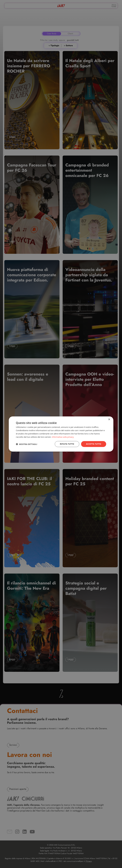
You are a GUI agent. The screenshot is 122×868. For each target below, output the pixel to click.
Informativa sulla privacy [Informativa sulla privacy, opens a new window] (63, 437)
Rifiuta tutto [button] (67, 444)
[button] (27, 444)
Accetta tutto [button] (93, 444)
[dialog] (61, 434)
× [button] (109, 420)
